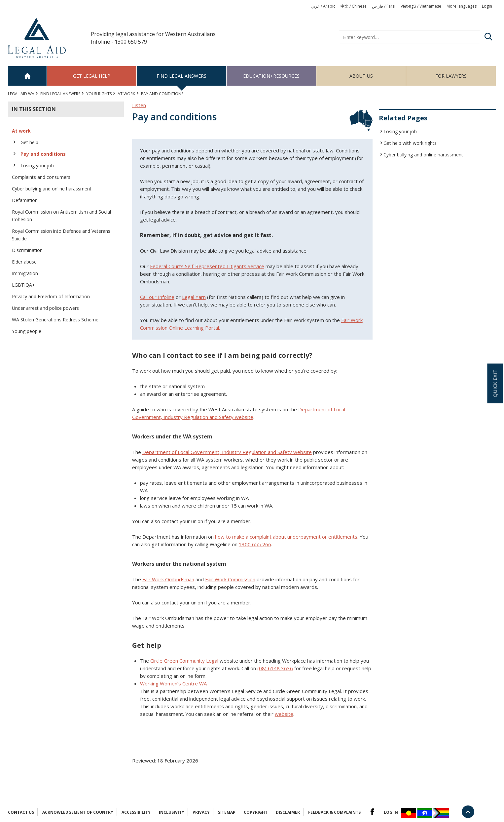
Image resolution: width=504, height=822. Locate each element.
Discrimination (27, 250)
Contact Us (21, 812)
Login (487, 6)
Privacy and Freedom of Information (51, 296)
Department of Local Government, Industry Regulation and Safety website (227, 452)
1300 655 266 (255, 544)
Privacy (201, 812)
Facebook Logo (372, 812)
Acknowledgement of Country (78, 812)
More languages (462, 6)
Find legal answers (181, 76)
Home (27, 76)
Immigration (25, 273)
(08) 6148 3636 (275, 668)
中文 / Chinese (354, 6)
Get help (29, 142)
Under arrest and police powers (45, 308)
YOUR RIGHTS (99, 94)
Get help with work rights (410, 143)
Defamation (25, 200)
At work (126, 94)
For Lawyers (451, 76)
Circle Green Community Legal (184, 661)
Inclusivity (172, 812)
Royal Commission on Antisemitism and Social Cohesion (61, 216)
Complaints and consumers (41, 177)
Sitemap (227, 812)
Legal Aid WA (21, 94)
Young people (27, 331)
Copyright (256, 812)
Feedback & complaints (334, 812)
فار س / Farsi (384, 6)
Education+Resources (271, 76)
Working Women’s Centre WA (173, 683)
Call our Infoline (157, 297)
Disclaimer (288, 812)
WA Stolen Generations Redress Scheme (55, 320)
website (284, 714)
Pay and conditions (43, 154)
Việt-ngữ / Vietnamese (421, 6)
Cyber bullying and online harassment (52, 189)
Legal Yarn (194, 297)
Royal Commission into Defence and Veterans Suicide (61, 235)
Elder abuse (24, 262)
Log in (391, 812)
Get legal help (92, 76)
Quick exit (495, 384)
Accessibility (136, 812)
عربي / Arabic (323, 6)
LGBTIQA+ (23, 285)
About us (361, 76)
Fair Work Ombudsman (168, 579)
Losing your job (37, 165)
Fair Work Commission (230, 579)
